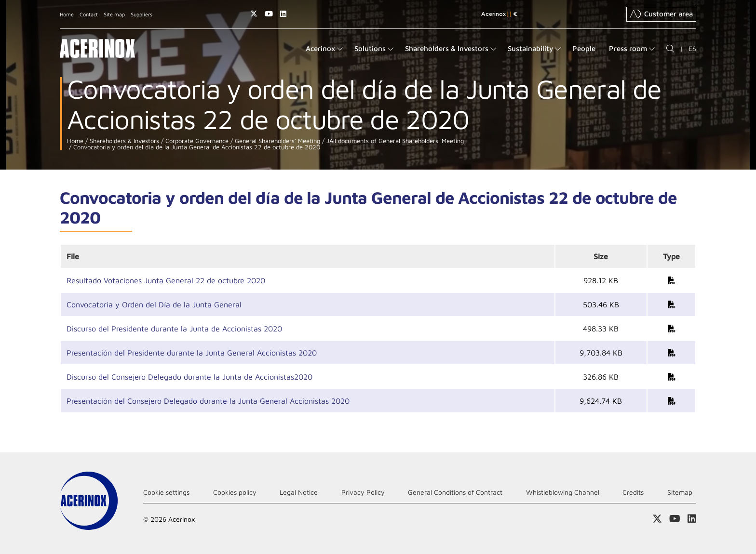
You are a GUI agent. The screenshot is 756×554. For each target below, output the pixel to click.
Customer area (661, 14)
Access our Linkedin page (283, 14)
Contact (89, 14)
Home (67, 14)
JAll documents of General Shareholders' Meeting (394, 141)
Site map (114, 14)
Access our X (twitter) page (254, 14)
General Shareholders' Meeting (277, 141)
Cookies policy (235, 492)
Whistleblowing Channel (563, 492)
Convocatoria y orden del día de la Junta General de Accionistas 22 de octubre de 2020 (196, 147)
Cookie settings (166, 492)
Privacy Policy (363, 492)
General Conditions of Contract (455, 492)
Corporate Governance (196, 141)
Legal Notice (299, 492)
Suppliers (142, 14)
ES (692, 48)
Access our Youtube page (269, 14)
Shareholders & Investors (123, 141)
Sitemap (680, 492)
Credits (633, 492)
